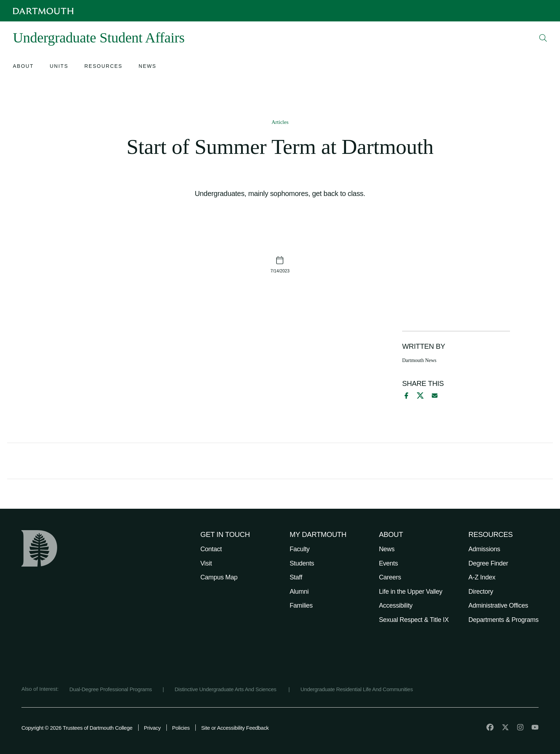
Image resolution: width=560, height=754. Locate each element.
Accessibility (396, 605)
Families (301, 605)
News (387, 549)
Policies (181, 728)
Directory (481, 592)
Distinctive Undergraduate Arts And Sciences (226, 689)
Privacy (152, 728)
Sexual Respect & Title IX (414, 620)
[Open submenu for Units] (59, 67)
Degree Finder (488, 563)
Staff (296, 577)
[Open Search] (543, 38)
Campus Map (219, 577)
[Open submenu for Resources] (103, 67)
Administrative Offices (498, 605)
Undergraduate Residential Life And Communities (357, 689)
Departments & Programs (504, 620)
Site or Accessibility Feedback (235, 728)
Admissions (484, 549)
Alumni (299, 592)
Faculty (300, 549)
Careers (390, 577)
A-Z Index (482, 577)
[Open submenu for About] (23, 67)
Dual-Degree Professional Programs (111, 689)
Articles (280, 122)
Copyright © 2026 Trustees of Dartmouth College (77, 728)
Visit (206, 563)
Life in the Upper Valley (411, 592)
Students (302, 563)
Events (388, 563)
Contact (211, 549)
